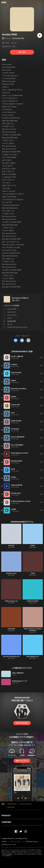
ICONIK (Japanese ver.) (11, 601)
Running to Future (11, 573)
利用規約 (4, 842)
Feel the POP (11, 312)
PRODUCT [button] (6, 816)
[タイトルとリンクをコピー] (28, 340)
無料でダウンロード (22, 761)
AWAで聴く (22, 52)
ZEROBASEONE (18, 38)
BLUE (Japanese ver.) (33, 657)
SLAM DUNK (11, 629)
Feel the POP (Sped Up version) (17, 327)
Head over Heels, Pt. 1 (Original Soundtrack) (33, 630)
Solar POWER (12, 309)
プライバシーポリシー (16, 842)
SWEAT (10, 318)
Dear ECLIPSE (12, 315)
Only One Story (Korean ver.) (11, 657)
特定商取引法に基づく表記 (9, 845)
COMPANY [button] (6, 822)
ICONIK (33, 573)
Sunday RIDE (11, 807)
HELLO (10, 324)
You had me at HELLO (20, 298)
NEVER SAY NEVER (33, 601)
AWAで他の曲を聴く (22, 723)
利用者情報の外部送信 (32, 842)
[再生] (40, 35)
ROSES (33, 546)
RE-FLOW (11, 546)
